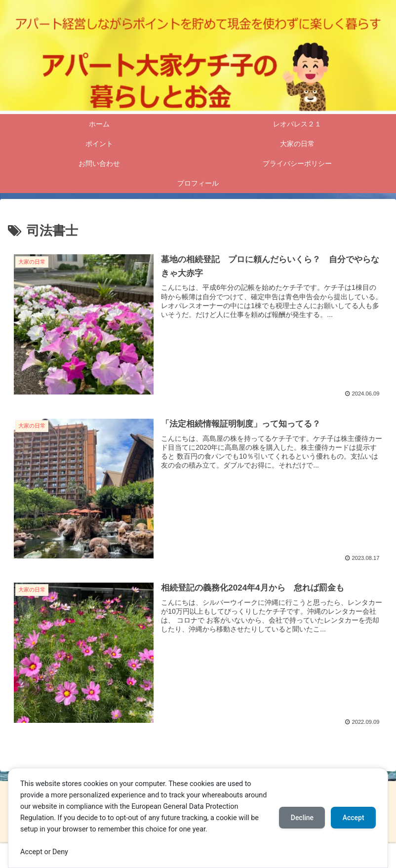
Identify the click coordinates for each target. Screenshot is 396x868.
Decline (301, 818)
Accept (353, 818)
